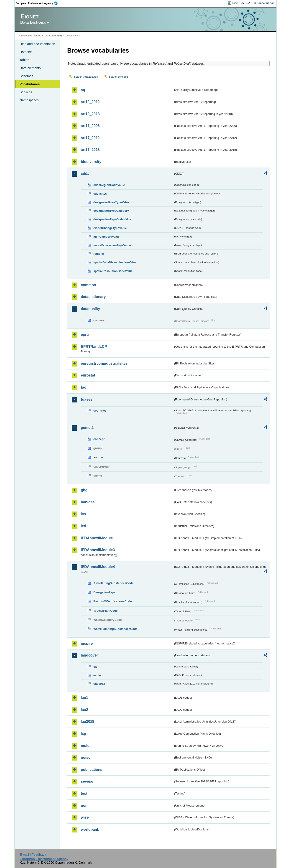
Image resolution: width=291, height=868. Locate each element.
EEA (38, 3)
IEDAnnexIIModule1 (98, 538)
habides (88, 502)
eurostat (88, 375)
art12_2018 (90, 114)
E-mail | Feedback (33, 855)
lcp (83, 734)
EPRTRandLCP (94, 347)
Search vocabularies (86, 77)
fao (84, 387)
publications (92, 770)
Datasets (26, 52)
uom (85, 806)
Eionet (37, 36)
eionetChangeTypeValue (110, 228)
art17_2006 (90, 126)
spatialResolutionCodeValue (113, 271)
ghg (84, 490)
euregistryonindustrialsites (104, 363)
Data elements (30, 68)
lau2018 (88, 722)
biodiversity (91, 162)
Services (26, 92)
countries (100, 411)
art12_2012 (90, 102)
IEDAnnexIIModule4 (98, 567)
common (88, 285)
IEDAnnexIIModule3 (98, 550)
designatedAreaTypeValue (111, 202)
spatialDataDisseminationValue (115, 262)
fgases (87, 399)
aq (83, 90)
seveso (87, 781)
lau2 (84, 710)
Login (235, 3)
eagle (97, 675)
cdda (85, 174)
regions (99, 254)
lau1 (84, 698)
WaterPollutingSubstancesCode (115, 629)
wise (85, 817)
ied (83, 526)
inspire (87, 643)
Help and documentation (37, 44)
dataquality (90, 309)
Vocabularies (30, 84)
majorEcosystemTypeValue (112, 245)
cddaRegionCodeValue (109, 185)
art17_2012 (90, 138)
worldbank (90, 829)
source (98, 457)
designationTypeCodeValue (112, 219)
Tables (24, 60)
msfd (85, 746)
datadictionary (93, 297)
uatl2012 (99, 684)
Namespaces (29, 100)
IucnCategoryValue (106, 237)
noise (86, 757)
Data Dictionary (53, 36)
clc (95, 667)
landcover (89, 655)
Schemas (26, 76)
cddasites (100, 194)
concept (99, 439)
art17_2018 (90, 150)
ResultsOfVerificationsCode (113, 601)
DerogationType (104, 592)
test (84, 793)
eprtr (85, 335)
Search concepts (119, 77)
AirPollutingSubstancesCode (113, 583)
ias (83, 514)
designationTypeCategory (111, 211)
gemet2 (87, 428)
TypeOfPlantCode (105, 611)
